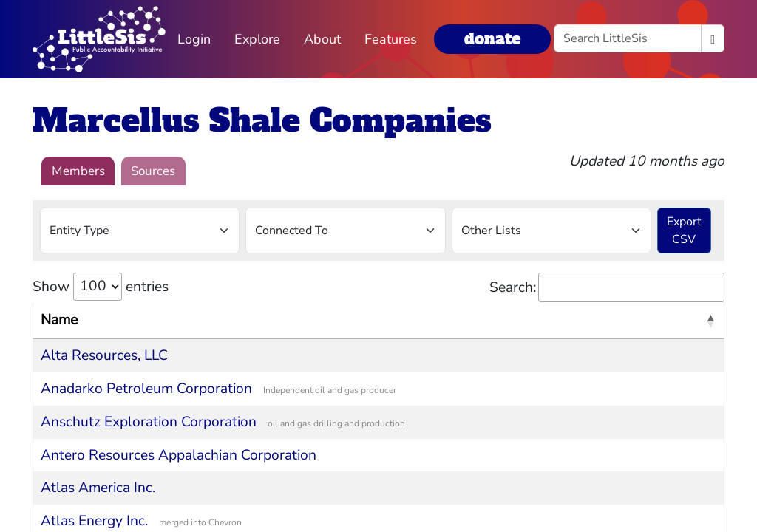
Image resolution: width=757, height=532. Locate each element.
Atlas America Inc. (98, 488)
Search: (607, 288)
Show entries (101, 287)
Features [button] (391, 39)
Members (78, 171)
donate (492, 39)
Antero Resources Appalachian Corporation (179, 455)
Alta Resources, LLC (104, 355)
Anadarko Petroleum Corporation (146, 389)
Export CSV (684, 231)
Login (194, 39)
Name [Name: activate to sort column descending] (59, 320)
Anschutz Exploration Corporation (149, 422)
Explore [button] (257, 39)
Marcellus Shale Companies (262, 120)
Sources (153, 171)
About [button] (322, 39)
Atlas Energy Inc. (94, 521)
